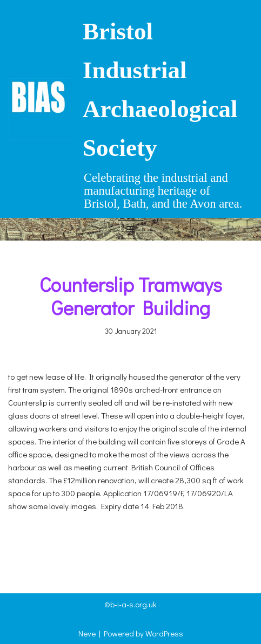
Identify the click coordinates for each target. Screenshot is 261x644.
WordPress (164, 633)
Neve (87, 633)
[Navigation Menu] (130, 229)
